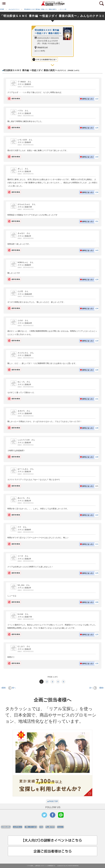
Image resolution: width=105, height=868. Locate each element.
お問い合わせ (50, 827)
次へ (93, 688)
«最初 (3, 688)
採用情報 (60, 827)
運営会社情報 (18, 827)
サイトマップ (6, 827)
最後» (102, 688)
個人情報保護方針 (31, 827)
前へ (12, 688)
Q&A (41, 827)
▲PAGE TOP (53, 801)
